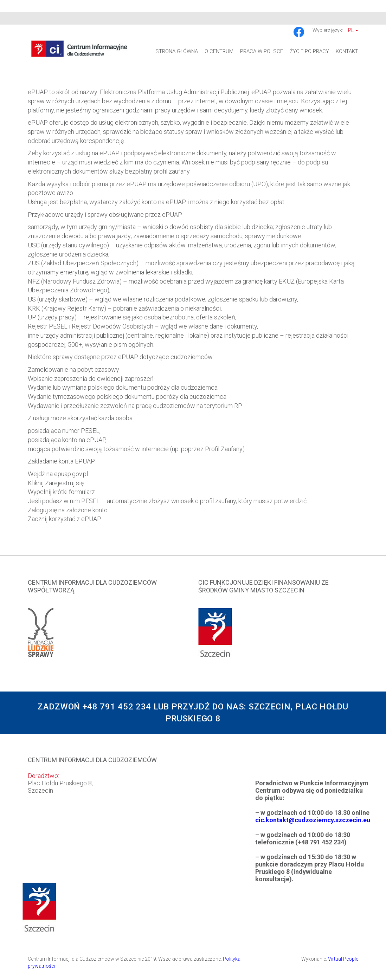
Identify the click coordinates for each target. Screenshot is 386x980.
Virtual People (343, 959)
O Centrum (219, 51)
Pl (353, 30)
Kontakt (347, 51)
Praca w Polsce (262, 51)
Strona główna (177, 51)
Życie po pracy (309, 51)
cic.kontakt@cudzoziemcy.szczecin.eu (313, 820)
